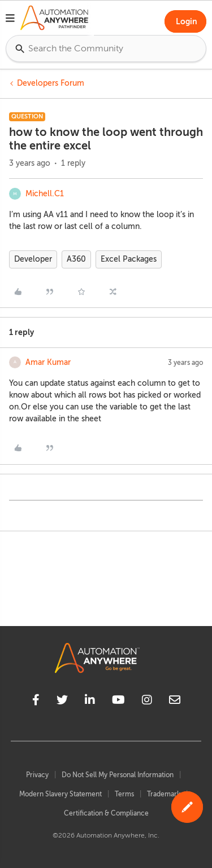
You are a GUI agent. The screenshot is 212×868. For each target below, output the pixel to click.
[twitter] (62, 702)
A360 (76, 259)
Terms (124, 794)
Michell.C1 (45, 194)
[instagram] (147, 702)
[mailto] (175, 702)
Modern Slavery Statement (60, 794)
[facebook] (36, 702)
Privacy (37, 775)
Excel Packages (129, 259)
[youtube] (118, 702)
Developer (33, 259)
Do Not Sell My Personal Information (118, 775)
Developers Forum (51, 83)
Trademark (164, 794)
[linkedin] (90, 702)
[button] (10, 20)
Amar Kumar (48, 362)
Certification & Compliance (106, 813)
